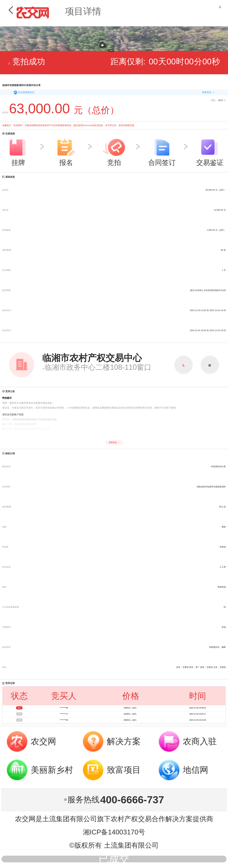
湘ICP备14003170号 (114, 832)
